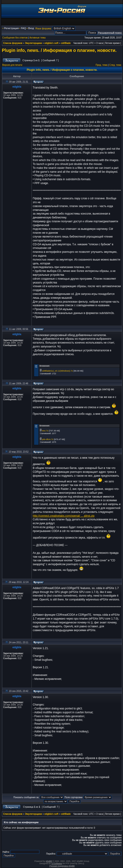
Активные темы (38, 38)
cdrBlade (66, 43)
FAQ (23, 28)
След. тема (115, 65)
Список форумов (13, 43)
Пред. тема (101, 65)
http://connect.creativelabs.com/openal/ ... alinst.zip (64, 516)
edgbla (17, 87)
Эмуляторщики (34, 43)
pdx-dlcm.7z (48, 439)
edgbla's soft (51, 43)
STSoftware (57, 863)
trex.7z (45, 431)
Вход (31, 28)
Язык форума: (43, 28)
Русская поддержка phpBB (62, 866)
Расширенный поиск (110, 33)
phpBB (49, 861)
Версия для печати (12, 65)
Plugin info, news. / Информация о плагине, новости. (59, 50)
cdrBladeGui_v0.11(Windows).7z (58, 371)
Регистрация (11, 28)
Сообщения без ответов (15, 38)
